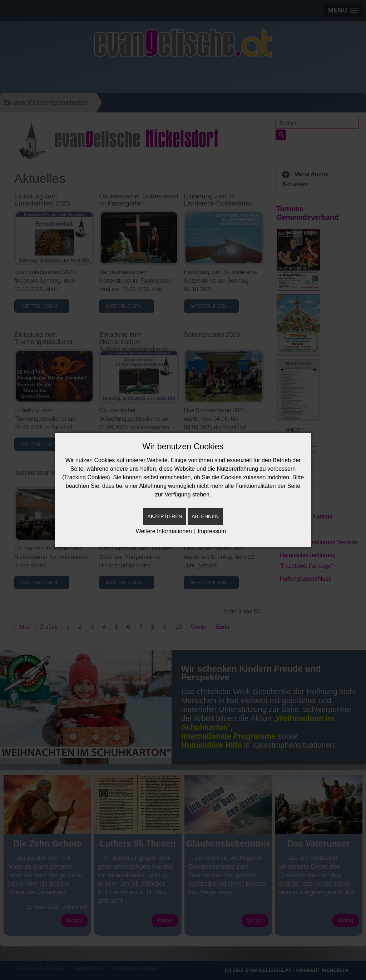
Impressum (212, 531)
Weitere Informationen (164, 531)
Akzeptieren (165, 516)
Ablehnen (205, 516)
